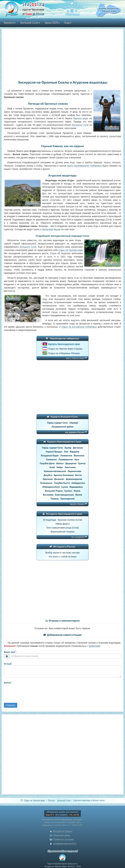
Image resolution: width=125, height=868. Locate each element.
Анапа (77, 491)
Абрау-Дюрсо (62, 524)
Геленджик (46, 483)
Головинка (66, 455)
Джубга (48, 475)
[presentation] (29, 693)
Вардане (75, 451)
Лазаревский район (62, 426)
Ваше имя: (10, 652)
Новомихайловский (55, 471)
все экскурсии (78, 537)
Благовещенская (64, 495)
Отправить (11, 705)
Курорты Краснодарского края (64, 344)
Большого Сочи (80, 125)
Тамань (55, 498)
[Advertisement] (62, 55)
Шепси (60, 463)
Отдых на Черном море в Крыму (65, 349)
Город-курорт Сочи (57, 423)
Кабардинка (78, 483)
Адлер (68, 448)
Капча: (8, 683)
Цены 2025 (52, 23)
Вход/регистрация (63, 831)
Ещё (68, 23)
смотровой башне (51, 229)
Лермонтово (74, 471)
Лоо (66, 451)
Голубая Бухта (62, 483)
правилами (94, 646)
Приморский (67, 498)
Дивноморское (74, 479)
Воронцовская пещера (62, 532)
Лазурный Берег (50, 455)
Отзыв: (8, 664)
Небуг (60, 467)
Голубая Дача (47, 463)
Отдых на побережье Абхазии (64, 353)
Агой (52, 467)
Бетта (78, 475)
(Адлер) (74, 423)
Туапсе (82, 463)
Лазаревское (66, 459)
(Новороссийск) (51, 487)
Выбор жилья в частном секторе (63, 553)
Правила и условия (64, 839)
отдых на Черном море (71, 250)
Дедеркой (71, 463)
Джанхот (59, 479)
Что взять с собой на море (62, 557)
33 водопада (49, 520)
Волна (79, 495)
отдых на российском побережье (79, 327)
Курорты (10, 23)
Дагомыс (78, 448)
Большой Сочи (30, 23)
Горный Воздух (54, 451)
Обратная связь (62, 835)
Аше (77, 459)
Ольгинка (70, 467)
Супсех (68, 491)
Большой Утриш (54, 491)
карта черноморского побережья (84, 166)
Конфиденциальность (65, 844)
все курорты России (75, 432)
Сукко (65, 487)
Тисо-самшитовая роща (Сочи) (62, 528)
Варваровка (76, 487)
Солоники (51, 459)
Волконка (79, 455)
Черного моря (80, 118)
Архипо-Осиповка (64, 475)
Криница (48, 479)
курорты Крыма (77, 504)
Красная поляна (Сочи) (70, 520)
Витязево (48, 495)
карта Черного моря (75, 358)
